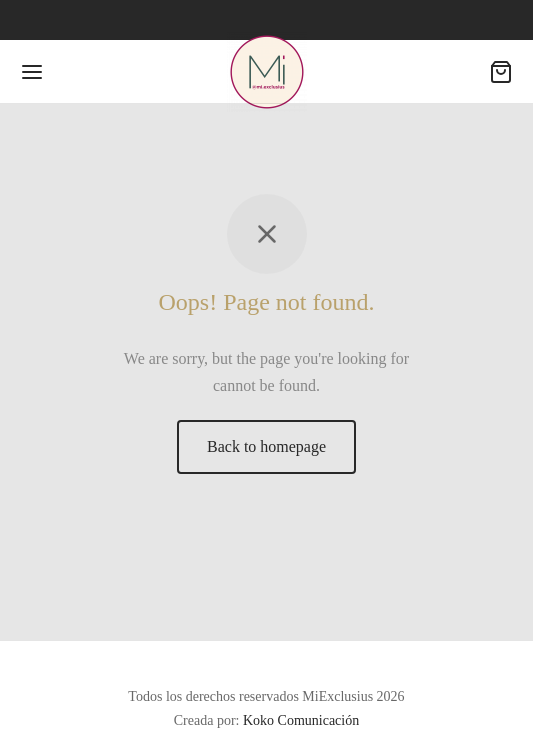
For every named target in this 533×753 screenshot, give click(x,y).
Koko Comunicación (301, 720)
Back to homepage (266, 446)
